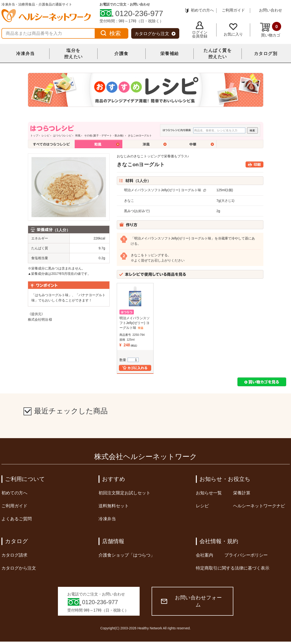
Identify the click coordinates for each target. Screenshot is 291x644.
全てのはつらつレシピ (51, 144)
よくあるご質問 (17, 519)
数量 (129, 360)
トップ (34, 135)
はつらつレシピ (62, 135)
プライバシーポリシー (246, 555)
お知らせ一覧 (209, 493)
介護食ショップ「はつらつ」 (127, 555)
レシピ (46, 135)
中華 (193, 144)
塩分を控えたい (74, 54)
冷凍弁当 (25, 54)
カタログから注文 (155, 34)
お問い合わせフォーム (191, 601)
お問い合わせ (271, 10)
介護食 (121, 54)
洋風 (146, 144)
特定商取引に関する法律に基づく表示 (233, 568)
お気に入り (233, 30)
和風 (78, 135)
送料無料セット (114, 506)
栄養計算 (242, 493)
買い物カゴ (271, 30)
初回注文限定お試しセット (124, 493)
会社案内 (204, 555)
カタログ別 (266, 54)
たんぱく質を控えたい (218, 54)
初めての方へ (200, 10)
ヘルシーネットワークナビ (259, 506)
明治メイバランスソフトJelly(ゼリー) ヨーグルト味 (163, 190)
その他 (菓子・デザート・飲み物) (104, 135)
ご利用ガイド (233, 10)
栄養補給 (170, 54)
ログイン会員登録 (200, 30)
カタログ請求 (14, 555)
